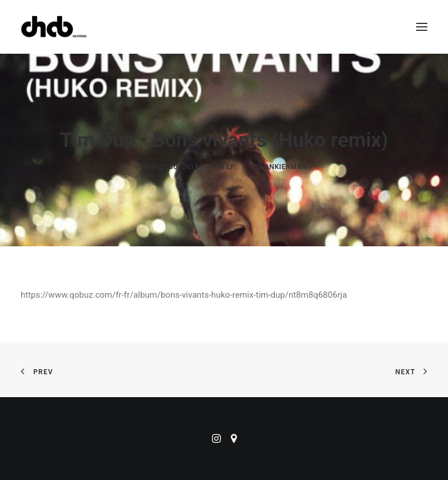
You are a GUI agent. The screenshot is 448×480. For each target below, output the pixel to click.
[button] (422, 27)
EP (231, 167)
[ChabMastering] (54, 27)
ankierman (286, 167)
